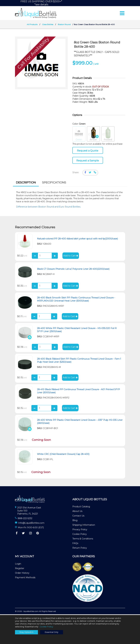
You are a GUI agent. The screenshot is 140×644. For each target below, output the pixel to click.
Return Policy (80, 548)
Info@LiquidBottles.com (31, 524)
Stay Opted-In (26, 632)
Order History (22, 574)
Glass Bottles (48, 25)
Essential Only (52, 632)
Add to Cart (71, 256)
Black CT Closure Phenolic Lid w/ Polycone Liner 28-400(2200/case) (73, 269)
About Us (77, 512)
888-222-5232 (25, 519)
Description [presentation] (26, 183)
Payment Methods (25, 578)
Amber (93, 135)
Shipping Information (84, 526)
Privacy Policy (80, 530)
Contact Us (78, 516)
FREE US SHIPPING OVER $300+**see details (41, 3)
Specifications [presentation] (54, 183)
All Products (32, 25)
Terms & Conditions (83, 539)
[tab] (26, 184)
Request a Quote (88, 151)
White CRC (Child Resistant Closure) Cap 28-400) (63, 455)
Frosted (108, 135)
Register (20, 569)
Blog (75, 521)
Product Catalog (81, 507)
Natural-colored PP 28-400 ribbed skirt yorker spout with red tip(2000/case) (77, 239)
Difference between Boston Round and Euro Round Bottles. (49, 207)
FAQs (75, 544)
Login (18, 564)
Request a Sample (88, 161)
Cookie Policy (80, 535)
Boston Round (64, 25)
